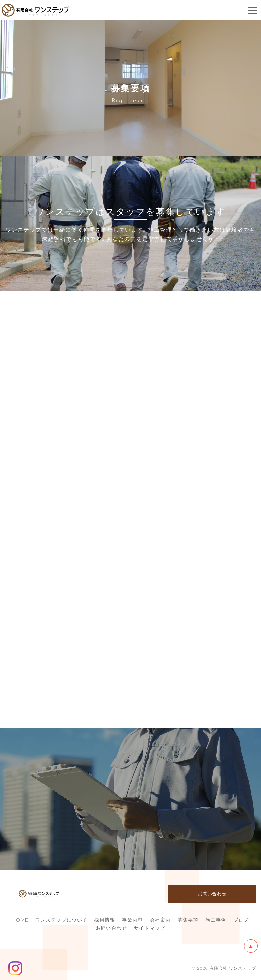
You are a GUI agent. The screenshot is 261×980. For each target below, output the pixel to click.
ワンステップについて (62, 920)
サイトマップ (150, 928)
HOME (20, 920)
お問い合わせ (111, 928)
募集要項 (188, 920)
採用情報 (105, 920)
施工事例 (216, 920)
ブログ (241, 920)
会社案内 (160, 920)
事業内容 (133, 920)
